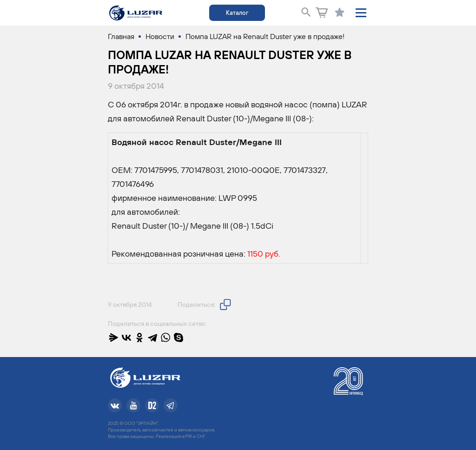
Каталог (237, 13)
